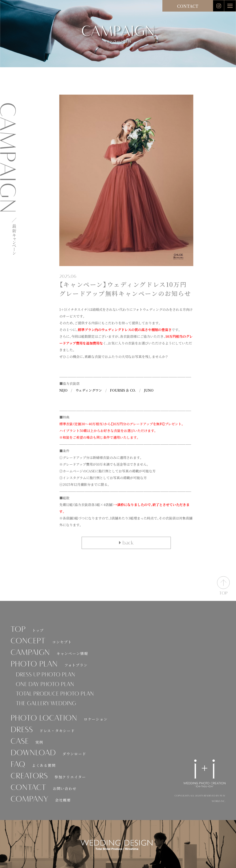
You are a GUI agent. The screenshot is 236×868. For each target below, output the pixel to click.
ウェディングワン (89, 390)
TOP (27, 630)
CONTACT (188, 6)
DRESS (43, 730)
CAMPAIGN (49, 653)
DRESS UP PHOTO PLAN (45, 675)
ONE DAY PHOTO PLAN (45, 685)
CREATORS (48, 776)
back (126, 543)
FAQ (33, 765)
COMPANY (41, 800)
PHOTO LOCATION (59, 719)
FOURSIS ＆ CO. (123, 390)
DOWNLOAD (48, 753)
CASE (27, 742)
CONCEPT (41, 641)
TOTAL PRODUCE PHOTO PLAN (55, 694)
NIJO (63, 390)
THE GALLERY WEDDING (46, 704)
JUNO (149, 390)
